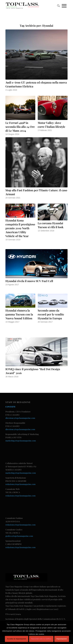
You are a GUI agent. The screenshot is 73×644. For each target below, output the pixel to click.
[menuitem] (58, 6)
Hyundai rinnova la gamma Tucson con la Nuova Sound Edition (19, 314)
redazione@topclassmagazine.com (20, 484)
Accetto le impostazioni (17, 639)
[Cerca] (58, 6)
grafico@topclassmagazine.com (19, 536)
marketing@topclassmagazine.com (21, 441)
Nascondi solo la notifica (41, 639)
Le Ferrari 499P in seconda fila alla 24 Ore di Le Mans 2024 (20, 127)
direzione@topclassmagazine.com (20, 418)
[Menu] (64, 6)
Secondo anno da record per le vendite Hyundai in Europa (51, 314)
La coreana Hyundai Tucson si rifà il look (51, 225)
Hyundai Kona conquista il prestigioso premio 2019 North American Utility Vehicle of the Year (20, 228)
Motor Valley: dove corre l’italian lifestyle (51, 125)
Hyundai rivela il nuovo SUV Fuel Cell (29, 281)
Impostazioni (62, 639)
